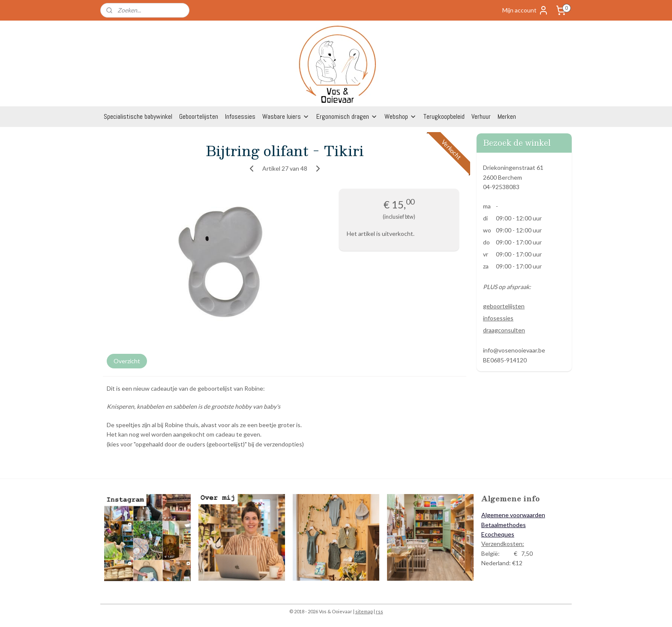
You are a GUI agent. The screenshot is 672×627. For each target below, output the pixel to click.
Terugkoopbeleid (444, 116)
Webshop (400, 116)
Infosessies (240, 116)
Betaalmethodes (504, 525)
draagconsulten (504, 330)
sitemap (364, 611)
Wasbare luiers (286, 116)
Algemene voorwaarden (513, 515)
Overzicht (127, 361)
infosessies (498, 318)
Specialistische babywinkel (138, 116)
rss (379, 611)
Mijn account (525, 10)
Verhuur (481, 116)
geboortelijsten (504, 306)
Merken (507, 116)
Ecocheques (498, 534)
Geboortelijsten (199, 116)
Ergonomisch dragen (347, 116)
